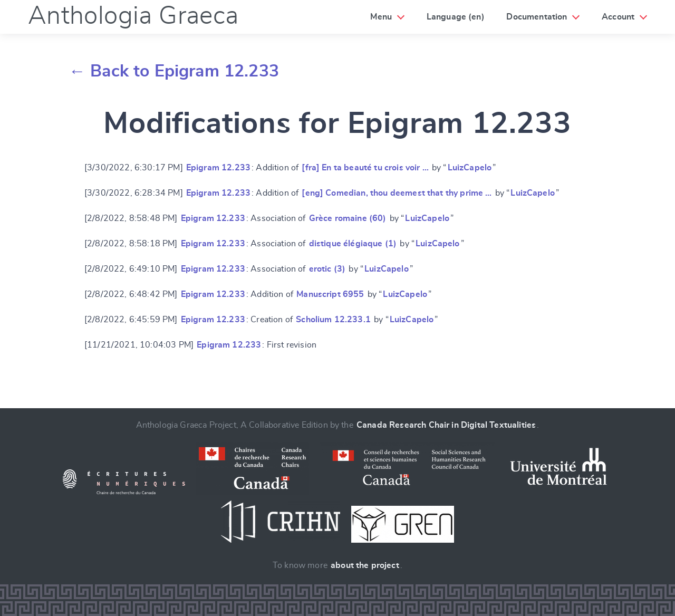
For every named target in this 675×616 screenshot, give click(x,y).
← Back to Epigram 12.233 (174, 71)
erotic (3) (327, 269)
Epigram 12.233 (218, 168)
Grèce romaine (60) (348, 218)
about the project (365, 565)
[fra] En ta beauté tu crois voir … (365, 168)
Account (618, 17)
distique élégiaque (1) (353, 244)
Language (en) (456, 17)
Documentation (537, 17)
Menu (381, 17)
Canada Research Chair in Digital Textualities (446, 425)
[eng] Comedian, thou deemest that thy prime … (397, 193)
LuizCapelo (470, 168)
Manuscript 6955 (330, 294)
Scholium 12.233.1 (333, 320)
